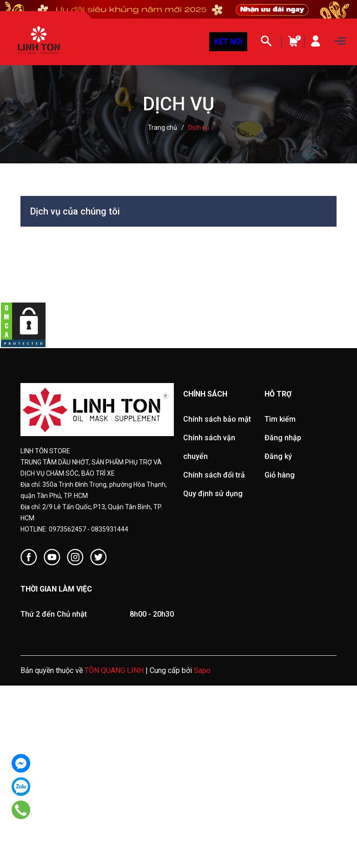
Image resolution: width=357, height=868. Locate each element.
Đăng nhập (283, 438)
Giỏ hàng (280, 475)
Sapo (202, 670)
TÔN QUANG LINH (114, 670)
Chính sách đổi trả (214, 475)
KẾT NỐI (228, 42)
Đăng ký (278, 456)
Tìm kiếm (280, 419)
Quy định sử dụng (213, 494)
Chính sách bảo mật (217, 419)
